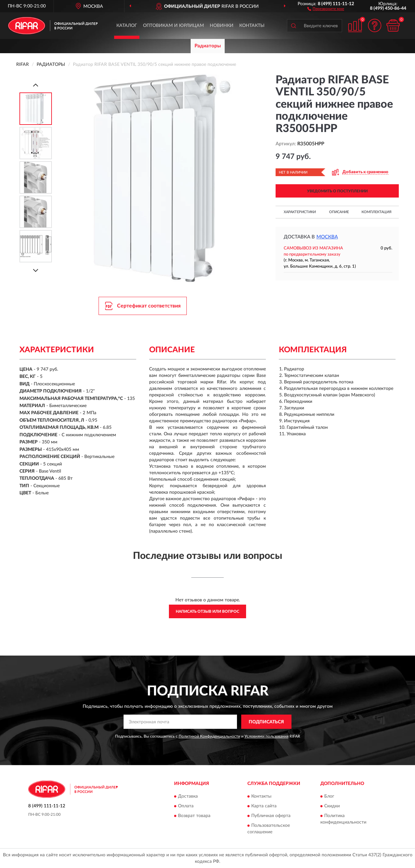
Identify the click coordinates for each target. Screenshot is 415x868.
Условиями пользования (267, 736)
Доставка (188, 796)
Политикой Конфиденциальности (209, 736)
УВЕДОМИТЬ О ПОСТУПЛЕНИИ (337, 191)
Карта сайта (264, 806)
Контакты (252, 26)
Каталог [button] (127, 26)
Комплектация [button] (376, 212)
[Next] (36, 270)
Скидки (332, 806)
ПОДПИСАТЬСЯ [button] (266, 722)
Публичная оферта (271, 816)
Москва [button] (327, 237)
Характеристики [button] (300, 212)
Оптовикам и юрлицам (173, 26)
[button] (326, 8)
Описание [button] (339, 212)
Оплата (186, 806)
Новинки (222, 26)
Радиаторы (208, 46)
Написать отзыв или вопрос (207, 611)
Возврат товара (194, 816)
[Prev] (36, 85)
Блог (329, 796)
